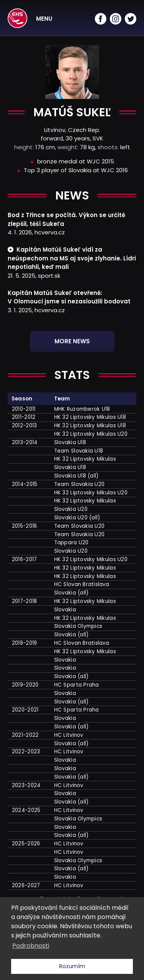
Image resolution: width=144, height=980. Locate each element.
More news (72, 341)
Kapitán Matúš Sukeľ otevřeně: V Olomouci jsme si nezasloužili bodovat (69, 297)
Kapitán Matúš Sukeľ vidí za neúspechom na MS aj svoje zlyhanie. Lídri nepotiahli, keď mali (72, 258)
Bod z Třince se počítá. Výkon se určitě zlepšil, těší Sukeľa (66, 219)
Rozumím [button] (72, 966)
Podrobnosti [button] (31, 946)
